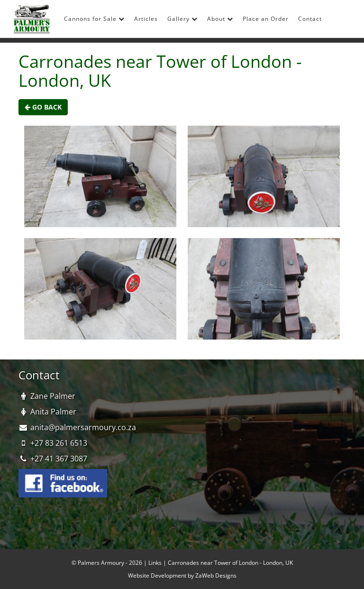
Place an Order (266, 19)
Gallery (182, 19)
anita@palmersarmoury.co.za (83, 427)
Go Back (43, 107)
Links (155, 563)
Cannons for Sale (94, 19)
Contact (310, 19)
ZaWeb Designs (216, 575)
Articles (146, 19)
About (220, 19)
